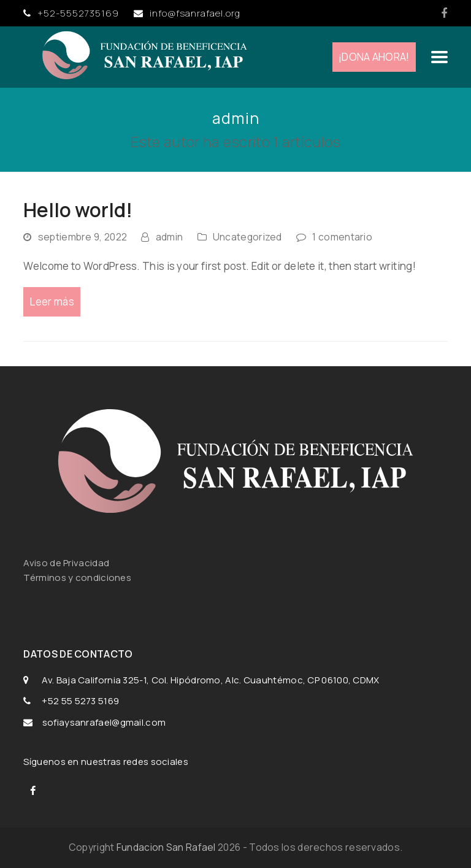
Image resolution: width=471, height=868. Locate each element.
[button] (439, 57)
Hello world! (78, 210)
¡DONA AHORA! (374, 57)
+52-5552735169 (78, 13)
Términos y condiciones (77, 578)
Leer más (52, 301)
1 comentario (342, 237)
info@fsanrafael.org (195, 13)
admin (170, 237)
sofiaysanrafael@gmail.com (104, 722)
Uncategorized (247, 237)
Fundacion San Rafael (166, 847)
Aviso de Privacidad (67, 563)
